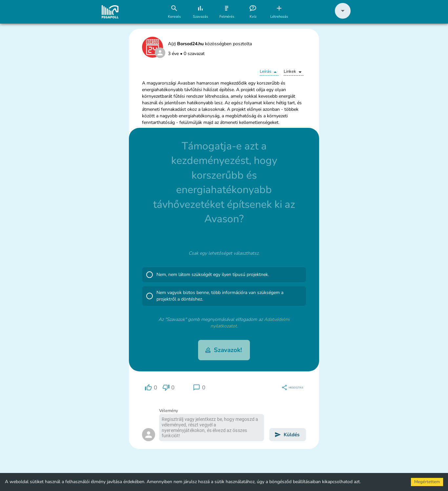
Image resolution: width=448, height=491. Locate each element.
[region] (151, 388)
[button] (343, 17)
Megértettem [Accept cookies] (427, 482)
